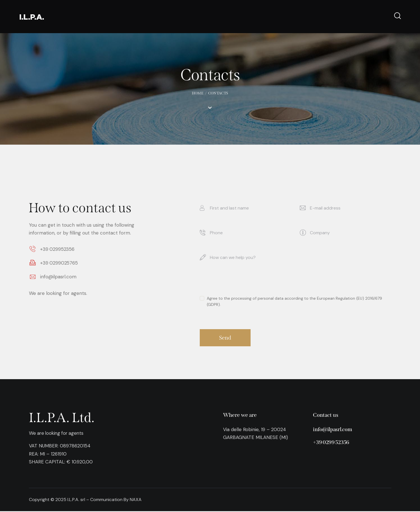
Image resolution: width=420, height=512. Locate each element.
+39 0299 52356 (331, 443)
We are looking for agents (58, 434)
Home (198, 93)
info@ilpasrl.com (332, 430)
